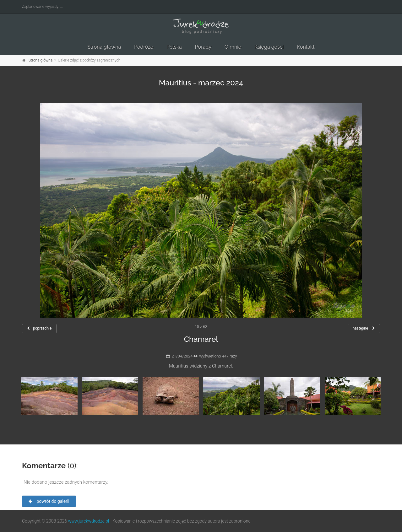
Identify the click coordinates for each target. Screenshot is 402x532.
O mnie (233, 47)
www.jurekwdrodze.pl (89, 521)
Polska (174, 47)
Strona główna (104, 47)
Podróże (144, 47)
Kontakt (306, 47)
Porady (203, 47)
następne (364, 328)
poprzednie (39, 328)
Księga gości (269, 47)
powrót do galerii (49, 501)
